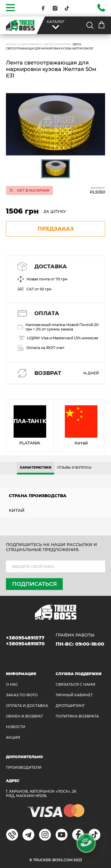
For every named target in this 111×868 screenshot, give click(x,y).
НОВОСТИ (16, 727)
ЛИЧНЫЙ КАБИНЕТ (74, 695)
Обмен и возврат (24, 716)
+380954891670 (25, 644)
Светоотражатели (57, 44)
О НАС (12, 684)
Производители (24, 767)
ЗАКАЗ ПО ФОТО (22, 695)
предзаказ (56, 229)
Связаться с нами (75, 684)
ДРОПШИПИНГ (70, 706)
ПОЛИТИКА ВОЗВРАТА (77, 716)
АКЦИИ (13, 737)
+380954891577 (25, 638)
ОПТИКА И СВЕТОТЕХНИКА (24, 44)
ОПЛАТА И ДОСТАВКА (27, 706)
